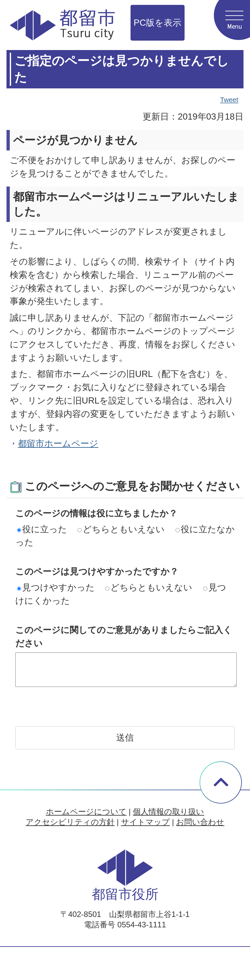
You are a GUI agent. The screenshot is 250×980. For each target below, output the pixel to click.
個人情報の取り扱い (168, 812)
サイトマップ (146, 822)
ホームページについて (86, 812)
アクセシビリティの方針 (70, 822)
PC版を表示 (158, 23)
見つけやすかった (56, 587)
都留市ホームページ (58, 443)
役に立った (42, 529)
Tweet (229, 100)
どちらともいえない (121, 529)
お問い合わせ (200, 822)
